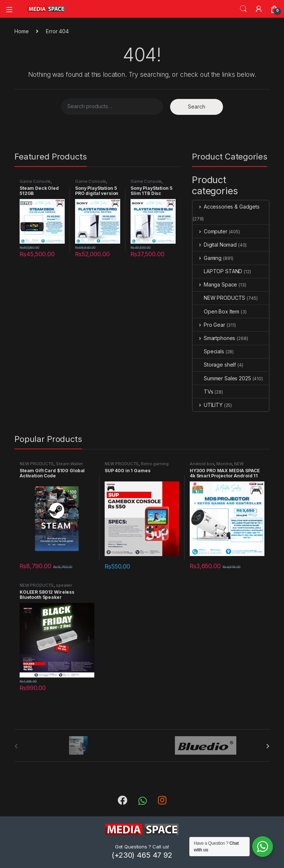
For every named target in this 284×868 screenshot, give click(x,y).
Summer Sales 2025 (222, 378)
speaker (64, 585)
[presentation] (268, 746)
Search (243, 9)
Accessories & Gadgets (226, 207)
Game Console (35, 181)
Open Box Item (216, 311)
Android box (202, 464)
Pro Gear (209, 325)
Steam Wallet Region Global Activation (51, 466)
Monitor (224, 464)
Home (21, 31)
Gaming (207, 258)
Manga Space (215, 284)
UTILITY (208, 405)
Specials (208, 351)
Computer (210, 231)
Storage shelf (214, 365)
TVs (203, 392)
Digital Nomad (215, 245)
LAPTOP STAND (217, 271)
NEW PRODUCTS (219, 298)
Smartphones (214, 338)
